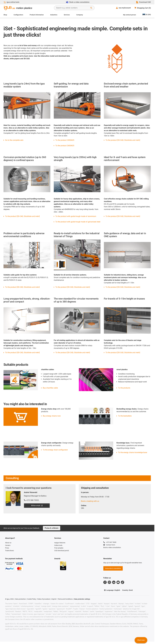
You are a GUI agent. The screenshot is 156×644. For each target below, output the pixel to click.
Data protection (20, 599)
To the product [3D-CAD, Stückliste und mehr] (123, 216)
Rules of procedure (44, 599)
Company (80, 15)
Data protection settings (82, 599)
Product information (37, 15)
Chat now (141, 640)
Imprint (54, 599)
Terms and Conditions (65, 599)
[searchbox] (72, 8)
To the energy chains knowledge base (133, 452)
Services (67, 15)
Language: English (112, 590)
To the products (124, 388)
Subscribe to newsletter (113, 568)
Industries (54, 15)
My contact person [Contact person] (130, 15)
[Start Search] (91, 8)
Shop (5, 15)
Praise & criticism (52, 528)
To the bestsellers (125, 416)
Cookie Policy (32, 599)
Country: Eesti (128, 590)
